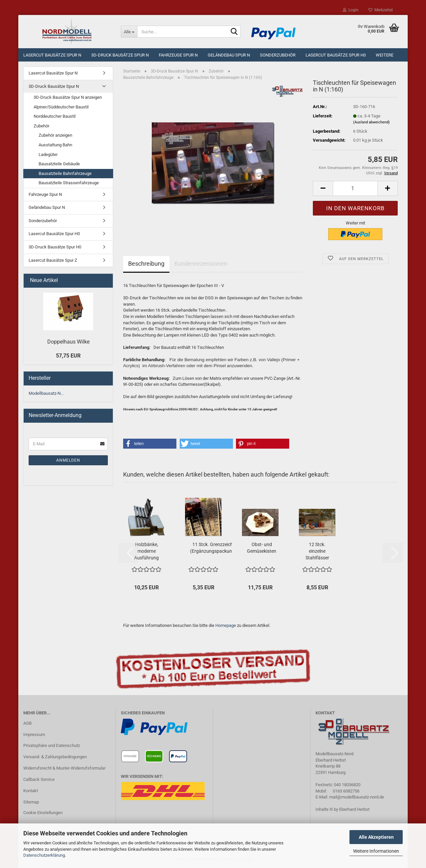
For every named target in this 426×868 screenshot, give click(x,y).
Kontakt (31, 791)
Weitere (385, 55)
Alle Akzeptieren (376, 837)
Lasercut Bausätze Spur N (52, 55)
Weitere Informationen (376, 851)
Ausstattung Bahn (55, 145)
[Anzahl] (355, 188)
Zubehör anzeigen (55, 135)
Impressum (34, 734)
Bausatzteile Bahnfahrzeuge (65, 173)
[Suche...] (129, 32)
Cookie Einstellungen (43, 813)
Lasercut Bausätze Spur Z (53, 260)
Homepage (226, 625)
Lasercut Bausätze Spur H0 (336, 55)
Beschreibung (146, 264)
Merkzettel (381, 10)
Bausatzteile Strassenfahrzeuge (69, 183)
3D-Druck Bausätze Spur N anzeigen (68, 97)
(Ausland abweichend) (371, 122)
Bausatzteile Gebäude (59, 164)
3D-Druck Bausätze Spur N (120, 55)
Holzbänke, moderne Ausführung (146, 551)
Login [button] (351, 10)
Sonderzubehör (278, 55)
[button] (323, 188)
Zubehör (41, 126)
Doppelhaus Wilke (68, 342)
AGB (27, 723)
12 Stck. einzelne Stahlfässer (317, 551)
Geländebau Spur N (229, 55)
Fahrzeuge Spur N (178, 55)
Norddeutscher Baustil (55, 116)
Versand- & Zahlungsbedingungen (55, 757)
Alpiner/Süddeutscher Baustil (61, 107)
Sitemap (31, 802)
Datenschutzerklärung (44, 855)
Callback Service (39, 779)
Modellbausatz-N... (46, 393)
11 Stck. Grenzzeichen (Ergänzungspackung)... (215, 548)
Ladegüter (48, 154)
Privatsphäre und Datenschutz (52, 745)
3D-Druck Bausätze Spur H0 (55, 247)
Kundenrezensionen (201, 264)
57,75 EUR (68, 356)
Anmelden (68, 460)
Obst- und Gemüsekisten (262, 548)
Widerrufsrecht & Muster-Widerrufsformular (64, 768)
